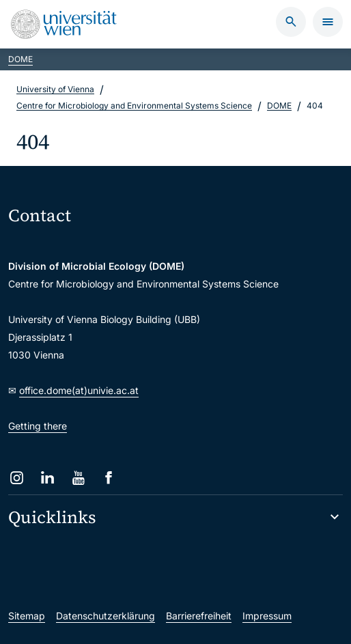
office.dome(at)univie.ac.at (79, 390)
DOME (20, 59)
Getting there (38, 426)
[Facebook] (109, 478)
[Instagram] (17, 478)
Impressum (267, 616)
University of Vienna (55, 89)
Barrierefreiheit (199, 616)
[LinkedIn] (47, 478)
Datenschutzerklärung (106, 616)
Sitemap (27, 616)
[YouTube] (78, 478)
